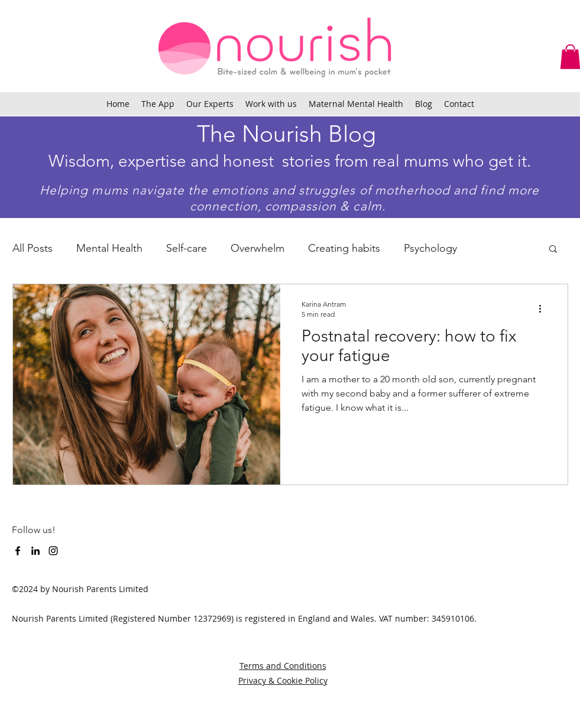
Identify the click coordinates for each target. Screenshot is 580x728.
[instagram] (53, 551)
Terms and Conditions (283, 666)
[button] (553, 250)
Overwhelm (257, 248)
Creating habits (344, 248)
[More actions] (545, 308)
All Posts (33, 248)
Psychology (430, 248)
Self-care (187, 248)
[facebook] (18, 551)
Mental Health (109, 248)
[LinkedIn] (35, 551)
